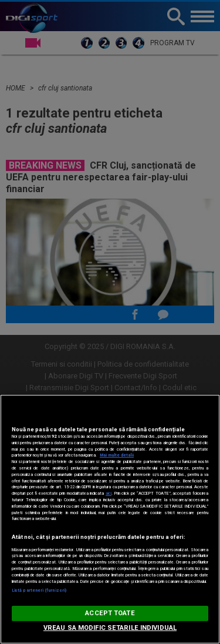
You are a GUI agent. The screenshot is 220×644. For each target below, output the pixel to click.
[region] (110, 519)
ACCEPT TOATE (110, 613)
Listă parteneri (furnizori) (39, 590)
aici (109, 493)
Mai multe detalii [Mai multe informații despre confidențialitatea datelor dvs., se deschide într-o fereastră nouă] (117, 455)
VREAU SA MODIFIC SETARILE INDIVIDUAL (110, 628)
